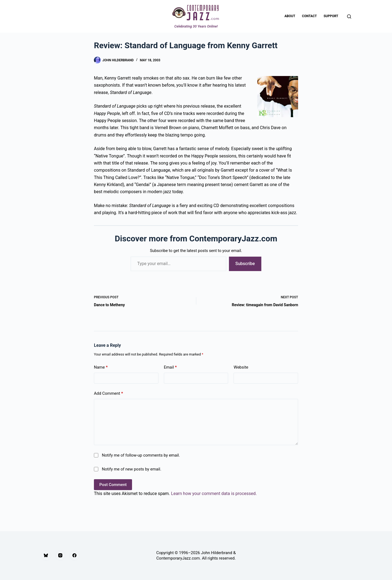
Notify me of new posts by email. (131, 469)
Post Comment (113, 485)
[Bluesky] (46, 555)
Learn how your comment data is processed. (214, 494)
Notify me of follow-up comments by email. (141, 455)
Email (170, 367)
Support (331, 16)
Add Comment (108, 394)
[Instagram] (60, 555)
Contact (309, 16)
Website (241, 367)
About (290, 16)
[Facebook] (75, 555)
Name (101, 367)
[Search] (349, 16)
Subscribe (245, 264)
